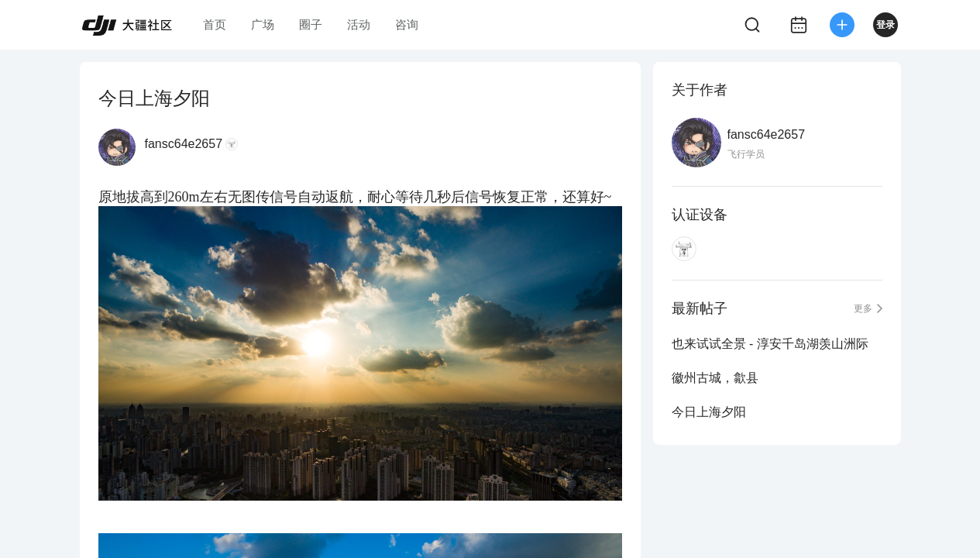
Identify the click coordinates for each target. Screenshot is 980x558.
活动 (359, 24)
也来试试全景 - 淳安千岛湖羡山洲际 (770, 344)
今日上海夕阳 (709, 412)
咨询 (407, 24)
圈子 (311, 24)
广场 (263, 24)
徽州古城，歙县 (715, 378)
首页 (215, 24)
